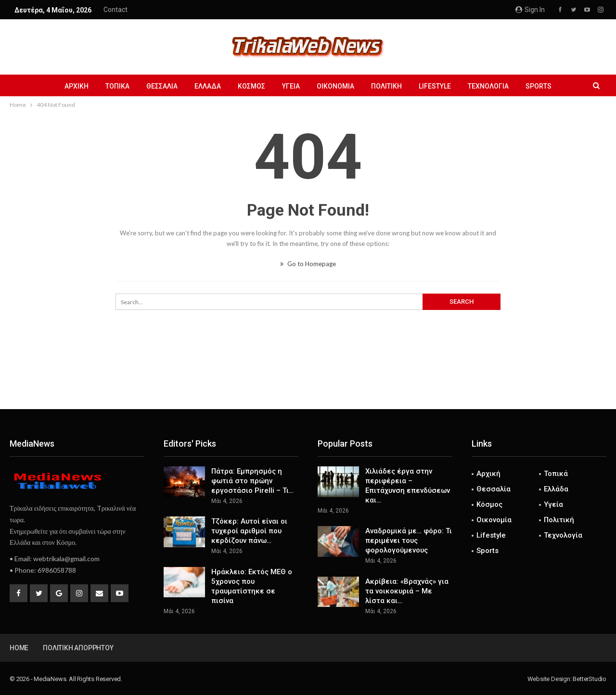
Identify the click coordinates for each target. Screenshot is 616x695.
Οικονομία (335, 86)
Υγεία (291, 86)
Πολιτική (386, 86)
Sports (539, 86)
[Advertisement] (308, 377)
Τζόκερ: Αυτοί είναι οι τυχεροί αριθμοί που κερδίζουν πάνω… (249, 531)
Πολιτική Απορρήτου (78, 648)
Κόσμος (251, 86)
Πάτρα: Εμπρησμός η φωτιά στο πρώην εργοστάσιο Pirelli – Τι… (252, 481)
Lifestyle (435, 86)
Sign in (530, 10)
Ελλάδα (208, 86)
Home (19, 648)
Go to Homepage (308, 264)
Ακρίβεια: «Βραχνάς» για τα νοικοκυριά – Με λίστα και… (407, 591)
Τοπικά (117, 86)
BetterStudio (590, 679)
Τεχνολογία (488, 86)
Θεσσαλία (162, 86)
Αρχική (77, 86)
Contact (115, 10)
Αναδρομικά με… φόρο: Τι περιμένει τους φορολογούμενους (409, 541)
